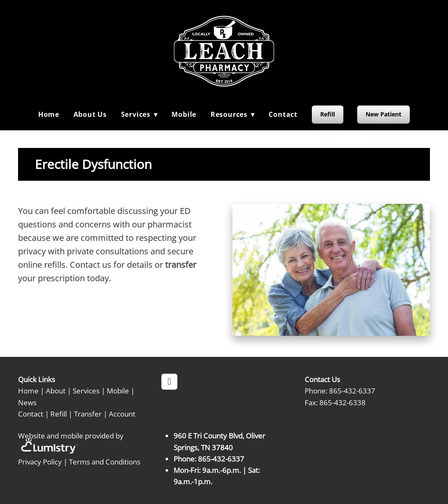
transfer (181, 264)
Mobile (184, 114)
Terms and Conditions (105, 462)
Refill (328, 114)
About (56, 391)
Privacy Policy (40, 462)
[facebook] (169, 382)
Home (49, 114)
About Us (90, 114)
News (27, 402)
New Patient (383, 114)
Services (86, 391)
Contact (283, 114)
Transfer (88, 414)
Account (122, 414)
